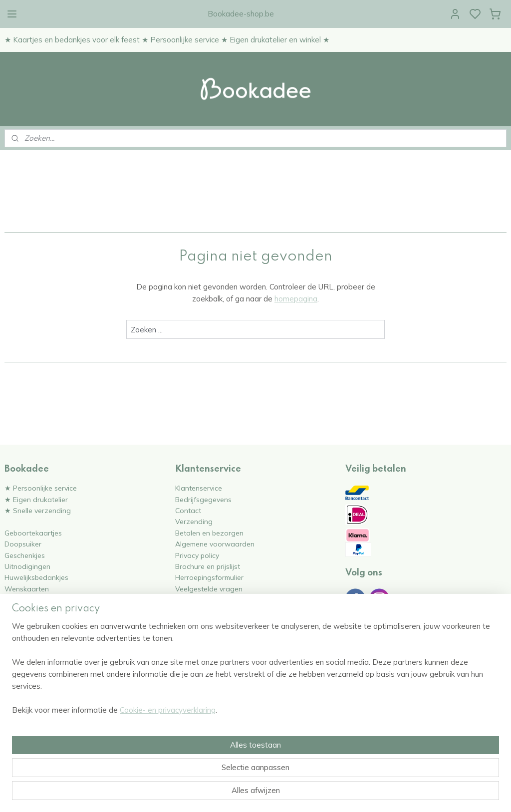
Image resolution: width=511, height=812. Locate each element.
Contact (188, 510)
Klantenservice (199, 488)
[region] (190, 758)
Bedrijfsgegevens (203, 499)
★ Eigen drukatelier (36, 499)
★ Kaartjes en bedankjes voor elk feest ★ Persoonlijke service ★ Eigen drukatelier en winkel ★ (167, 40)
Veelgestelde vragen (209, 589)
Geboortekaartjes (33, 533)
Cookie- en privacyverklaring (168, 794)
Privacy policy (197, 555)
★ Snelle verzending (38, 510)
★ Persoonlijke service (41, 488)
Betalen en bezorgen (209, 533)
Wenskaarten (27, 589)
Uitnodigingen (27, 566)
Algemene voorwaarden (215, 544)
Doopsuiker (23, 544)
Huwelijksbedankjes (36, 577)
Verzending (194, 521)
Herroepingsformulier (209, 577)
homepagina (296, 299)
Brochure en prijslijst (208, 566)
